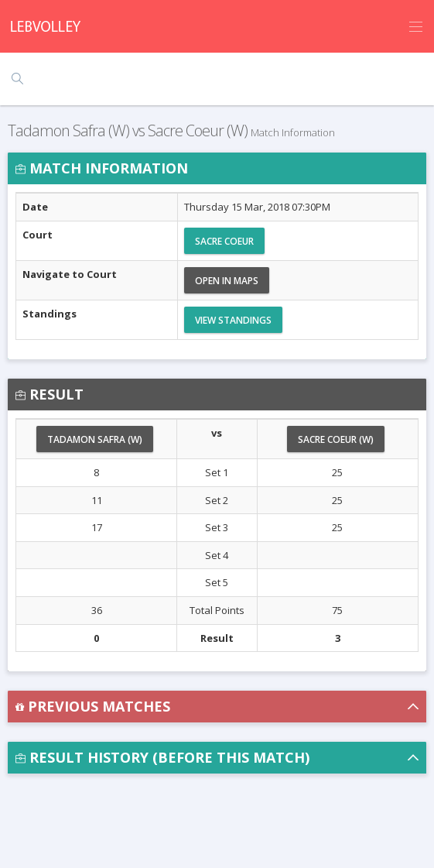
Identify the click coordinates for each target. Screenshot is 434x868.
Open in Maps (227, 281)
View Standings (233, 320)
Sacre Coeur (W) (336, 439)
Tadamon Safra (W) (95, 439)
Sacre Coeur (224, 241)
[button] (217, 707)
